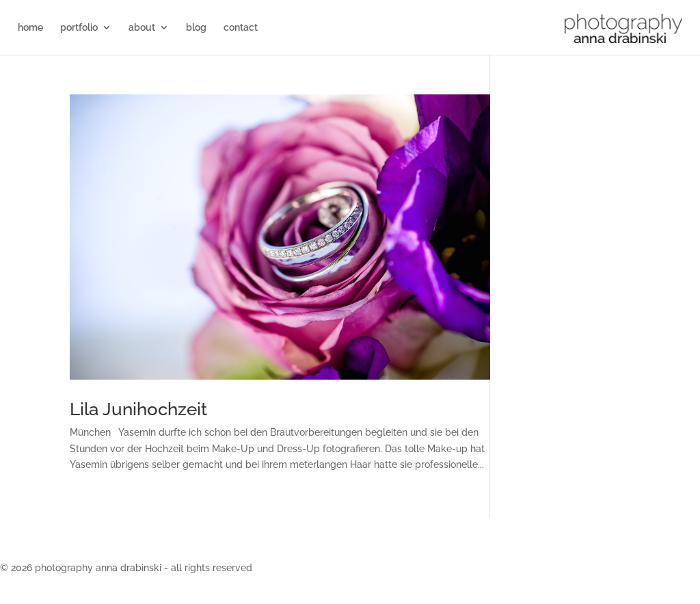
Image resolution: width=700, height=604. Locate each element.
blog (196, 28)
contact (241, 28)
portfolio (79, 28)
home (30, 28)
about (142, 28)
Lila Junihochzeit (138, 409)
